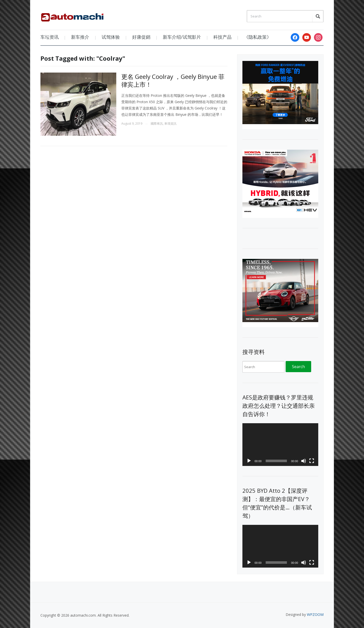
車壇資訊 (170, 124)
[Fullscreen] (312, 461)
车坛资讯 (50, 37)
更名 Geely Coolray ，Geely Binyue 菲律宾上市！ (173, 80)
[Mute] (304, 461)
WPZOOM (315, 614)
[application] (280, 445)
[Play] (249, 461)
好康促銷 (141, 37)
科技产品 (222, 37)
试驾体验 (111, 37)
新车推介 (80, 37)
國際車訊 (157, 124)
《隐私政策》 (258, 37)
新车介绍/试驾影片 (182, 37)
